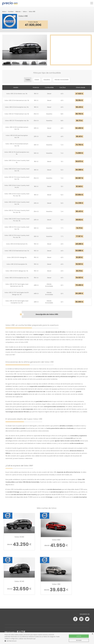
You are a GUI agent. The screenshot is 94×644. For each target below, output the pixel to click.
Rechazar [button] (79, 640)
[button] (32, 641)
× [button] (92, 634)
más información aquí (30, 639)
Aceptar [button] (79, 636)
